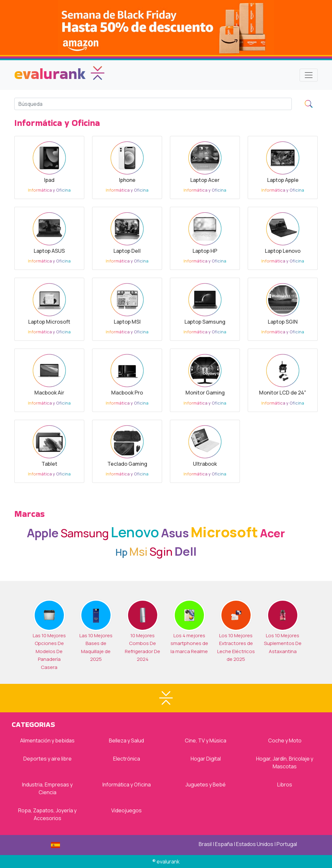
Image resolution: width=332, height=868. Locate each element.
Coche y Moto (285, 740)
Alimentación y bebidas (47, 740)
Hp (121, 552)
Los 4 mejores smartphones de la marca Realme (189, 643)
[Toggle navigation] (309, 75)
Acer (273, 533)
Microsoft (224, 532)
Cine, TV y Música (206, 740)
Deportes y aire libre (47, 759)
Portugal (287, 844)
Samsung (85, 533)
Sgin (161, 551)
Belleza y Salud (126, 740)
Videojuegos (126, 810)
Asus (175, 533)
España (224, 844)
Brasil (205, 844)
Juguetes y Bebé (206, 785)
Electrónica (127, 759)
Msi (138, 551)
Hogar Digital (206, 759)
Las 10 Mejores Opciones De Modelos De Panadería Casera (49, 651)
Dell (185, 551)
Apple (43, 533)
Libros (285, 785)
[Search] (153, 104)
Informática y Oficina (127, 785)
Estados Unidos (255, 844)
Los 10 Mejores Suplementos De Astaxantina (283, 643)
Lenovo (135, 532)
